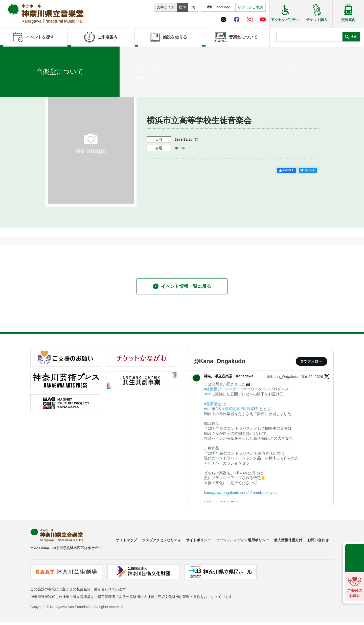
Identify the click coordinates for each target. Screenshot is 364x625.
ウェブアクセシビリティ (162, 540)
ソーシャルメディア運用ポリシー (242, 540)
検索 (354, 37)
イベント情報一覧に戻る (182, 286)
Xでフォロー (312, 361)
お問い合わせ (318, 540)
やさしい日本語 (251, 7)
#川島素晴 (249, 409)
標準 (183, 7)
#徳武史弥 (231, 409)
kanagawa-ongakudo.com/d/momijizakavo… (241, 493)
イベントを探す (32, 53)
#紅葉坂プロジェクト (222, 389)
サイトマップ (126, 540)
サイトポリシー (198, 540)
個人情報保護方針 (288, 540)
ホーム (12, 53)
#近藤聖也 (213, 404)
